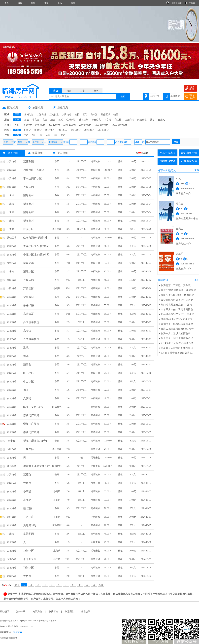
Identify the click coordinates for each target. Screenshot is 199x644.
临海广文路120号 (33, 407)
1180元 (133, 297)
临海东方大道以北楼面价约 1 (177, 334)
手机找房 (175, 96)
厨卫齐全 (81, 229)
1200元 (133, 161)
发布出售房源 (167, 153)
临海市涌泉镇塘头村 (35, 238)
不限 (17, 115)
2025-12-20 (146, 271)
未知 (12, 195)
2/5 (68, 322)
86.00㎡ (108, 246)
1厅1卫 (81, 483)
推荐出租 (37, 153)
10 (87, 585)
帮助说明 (5, 612)
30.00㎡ (108, 229)
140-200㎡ (76, 130)
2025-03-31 (146, 407)
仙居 (116, 115)
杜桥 (77, 115)
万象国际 (29, 187)
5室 (55, 135)
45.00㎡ (108, 449)
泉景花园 (29, 534)
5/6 (68, 390)
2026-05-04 (146, 195)
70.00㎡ (108, 348)
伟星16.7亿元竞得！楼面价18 (177, 348)
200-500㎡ (89, 130)
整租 (120, 161)
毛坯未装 (95, 458)
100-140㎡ (62, 130)
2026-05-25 (146, 161)
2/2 (68, 238)
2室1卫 (81, 339)
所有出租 (13, 153)
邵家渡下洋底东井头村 (36, 466)
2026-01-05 (146, 255)
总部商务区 (30, 559)
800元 (133, 246)
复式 (61, 120)
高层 (45, 120)
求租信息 (63, 108)
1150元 (133, 280)
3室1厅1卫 (81, 466)
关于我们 (37, 612)
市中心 (12, 441)
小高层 (36, 120)
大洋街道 (41, 115)
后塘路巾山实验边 (34, 170)
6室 (63, 135)
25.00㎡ (108, 542)
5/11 (68, 263)
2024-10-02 (146, 551)
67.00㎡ (108, 415)
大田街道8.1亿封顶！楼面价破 (178, 295)
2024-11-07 (146, 483)
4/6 (68, 170)
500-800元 (40, 125)
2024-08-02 (146, 576)
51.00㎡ (108, 161)
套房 (57, 441)
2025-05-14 (146, 390)
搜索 (123, 96)
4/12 (68, 280)
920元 (133, 373)
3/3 (68, 331)
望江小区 (29, 271)
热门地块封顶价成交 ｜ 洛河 (177, 305)
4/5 (68, 356)
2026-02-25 (146, 238)
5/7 (68, 373)
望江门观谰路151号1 (35, 441)
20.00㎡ (108, 525)
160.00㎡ (108, 238)
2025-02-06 (146, 458)
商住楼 (118, 120)
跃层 (53, 120)
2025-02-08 (146, 449)
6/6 (68, 246)
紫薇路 (27, 475)
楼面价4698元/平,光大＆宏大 (177, 319)
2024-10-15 (146, 525)
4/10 (68, 517)
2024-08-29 (146, 568)
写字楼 (108, 120)
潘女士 (180, 204)
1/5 (68, 161)
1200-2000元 (69, 125)
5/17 (68, 449)
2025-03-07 (146, 415)
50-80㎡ (38, 130)
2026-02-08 (146, 246)
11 (94, 585)
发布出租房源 (189, 153)
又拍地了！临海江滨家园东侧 (177, 324)
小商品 (27, 491)
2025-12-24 (146, 263)
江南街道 (54, 115)
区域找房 (13, 108)
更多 (197, 170)
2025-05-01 (146, 398)
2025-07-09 (146, 381)
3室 (41, 135)
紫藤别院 (29, 161)
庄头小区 (29, 229)
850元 (133, 508)
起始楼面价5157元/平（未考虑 (178, 314)
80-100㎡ (50, 130)
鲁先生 (180, 229)
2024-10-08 (146, 534)
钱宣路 (27, 483)
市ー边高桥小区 (33, 178)
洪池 (26, 348)
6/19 (68, 297)
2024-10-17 (146, 517)
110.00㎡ (108, 441)
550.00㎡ (108, 466)
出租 (33, 3)
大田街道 (67, 115)
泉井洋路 (29, 305)
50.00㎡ (108, 483)
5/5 (68, 195)
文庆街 (27, 398)
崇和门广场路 (31, 415)
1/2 (68, 407)
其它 (152, 120)
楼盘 (46, 3)
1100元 (133, 212)
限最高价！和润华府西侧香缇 (177, 338)
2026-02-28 (146, 229)
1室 (26, 135)
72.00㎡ (108, 390)
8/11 (68, 314)
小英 (178, 179)
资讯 (60, 3)
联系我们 (70, 612)
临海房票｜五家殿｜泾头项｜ (177, 285)
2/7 (68, 271)
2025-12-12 (146, 280)
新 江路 (28, 508)
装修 (73, 3)
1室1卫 (81, 280)
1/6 (68, 458)
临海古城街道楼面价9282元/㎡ (178, 329)
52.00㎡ (108, 187)
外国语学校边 (31, 322)
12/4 (68, 288)
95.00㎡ (108, 271)
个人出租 (63, 153)
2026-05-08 (146, 187)
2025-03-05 (146, 432)
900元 (133, 348)
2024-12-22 (146, 475)
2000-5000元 (85, 125)
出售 (20, 3)
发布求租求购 (167, 161)
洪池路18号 (30, 525)
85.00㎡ (108, 322)
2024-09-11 (146, 559)
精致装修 (95, 161)
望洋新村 (29, 195)
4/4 (68, 178)
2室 (33, 135)
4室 (48, 135)
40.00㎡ (108, 398)
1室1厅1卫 (81, 187)
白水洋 (94, 115)
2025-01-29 (146, 466)
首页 (7, 3)
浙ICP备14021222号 (9, 638)
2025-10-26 (146, 288)
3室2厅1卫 (81, 170)
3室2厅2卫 (81, 178)
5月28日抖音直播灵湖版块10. (177, 353)
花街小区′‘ (29, 568)
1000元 (133, 339)
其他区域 (105, 115)
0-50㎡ (28, 130)
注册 (180, 3)
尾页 (101, 585)
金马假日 (29, 297)
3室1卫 (81, 322)
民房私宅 (142, 120)
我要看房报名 (189, 161)
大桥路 (27, 576)
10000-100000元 (119, 125)
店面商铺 (129, 120)
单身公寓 (96, 120)
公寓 (57, 475)
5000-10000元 (101, 125)
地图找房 (154, 96)
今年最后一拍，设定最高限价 (177, 309)
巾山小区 (29, 373)
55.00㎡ (108, 212)
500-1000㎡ (103, 130)
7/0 (68, 491)
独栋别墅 (84, 120)
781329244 (17, 632)
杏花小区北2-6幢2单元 (36, 246)
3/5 (68, 229)
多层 (27, 120)
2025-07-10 (146, 373)
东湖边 (27, 331)
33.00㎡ (108, 491)
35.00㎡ (108, 297)
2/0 (68, 576)
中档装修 (95, 178)
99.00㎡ (108, 178)
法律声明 (21, 612)
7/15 (68, 187)
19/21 (68, 559)
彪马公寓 (29, 263)
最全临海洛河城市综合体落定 (177, 300)
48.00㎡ (108, 280)
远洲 (26, 390)
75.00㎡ (108, 373)
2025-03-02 (146, 441)
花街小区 (29, 551)
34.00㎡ (108, 263)
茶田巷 (27, 365)
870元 (133, 229)
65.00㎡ (108, 195)
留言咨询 (86, 612)
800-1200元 (54, 125)
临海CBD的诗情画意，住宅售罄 (178, 290)
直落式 (161, 120)
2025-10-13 (146, 297)
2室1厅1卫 (81, 161)
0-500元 (28, 125)
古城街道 (29, 115)
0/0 (68, 525)
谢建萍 (180, 254)
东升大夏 (29, 314)
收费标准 (53, 612)
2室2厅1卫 (81, 212)
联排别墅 (71, 120)
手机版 (192, 3)
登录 (173, 3)
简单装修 (95, 170)
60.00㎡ (108, 331)
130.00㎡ (108, 458)
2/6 (68, 398)
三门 (85, 115)
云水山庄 (29, 517)
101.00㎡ (108, 170)
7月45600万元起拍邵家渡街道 (177, 343)
